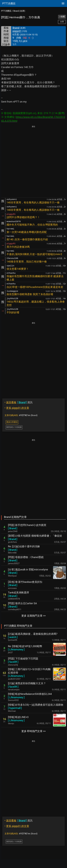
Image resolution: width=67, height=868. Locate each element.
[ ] (13, 528)
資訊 (19, 402)
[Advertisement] (33, 162)
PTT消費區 (6, 11)
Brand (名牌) (19, 11)
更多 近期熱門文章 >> (33, 616)
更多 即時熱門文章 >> (33, 731)
